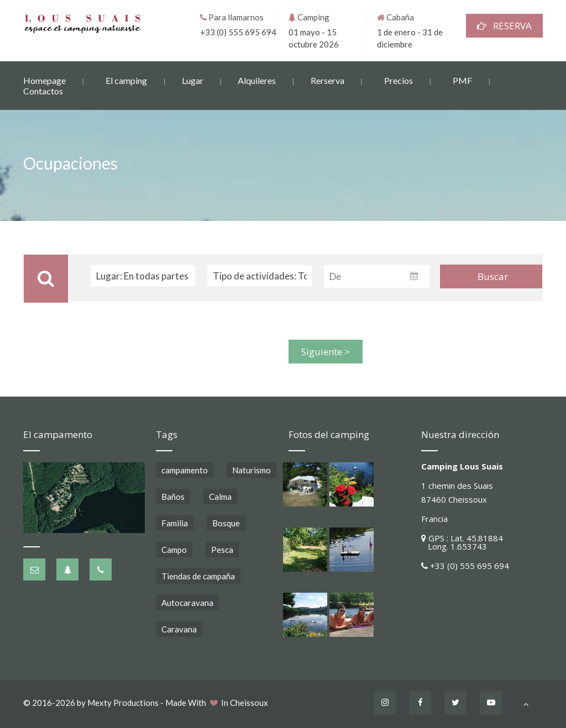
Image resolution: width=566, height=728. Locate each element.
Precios (399, 80)
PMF (462, 80)
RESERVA (504, 25)
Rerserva (327, 80)
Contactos (43, 90)
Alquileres (257, 80)
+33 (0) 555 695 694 (238, 31)
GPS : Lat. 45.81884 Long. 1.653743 (462, 542)
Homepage (44, 80)
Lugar (193, 80)
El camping (126, 80)
